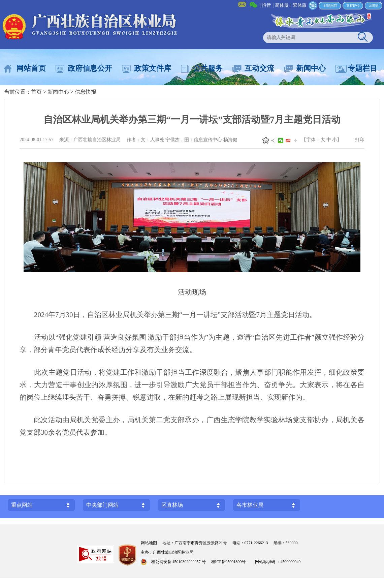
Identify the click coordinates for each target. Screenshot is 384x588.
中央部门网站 (102, 505)
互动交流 (259, 68)
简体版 (282, 5)
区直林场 (172, 505)
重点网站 (22, 505)
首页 (36, 92)
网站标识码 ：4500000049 (278, 562)
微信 (281, 141)
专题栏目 (362, 68)
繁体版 (300, 5)
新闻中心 (311, 68)
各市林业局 (250, 505)
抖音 (266, 5)
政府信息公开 (90, 68)
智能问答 (330, 6)
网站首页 (31, 68)
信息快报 (86, 92)
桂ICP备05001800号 (231, 562)
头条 (288, 141)
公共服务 (208, 68)
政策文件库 (153, 68)
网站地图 (149, 543)
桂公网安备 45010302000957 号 (179, 562)
